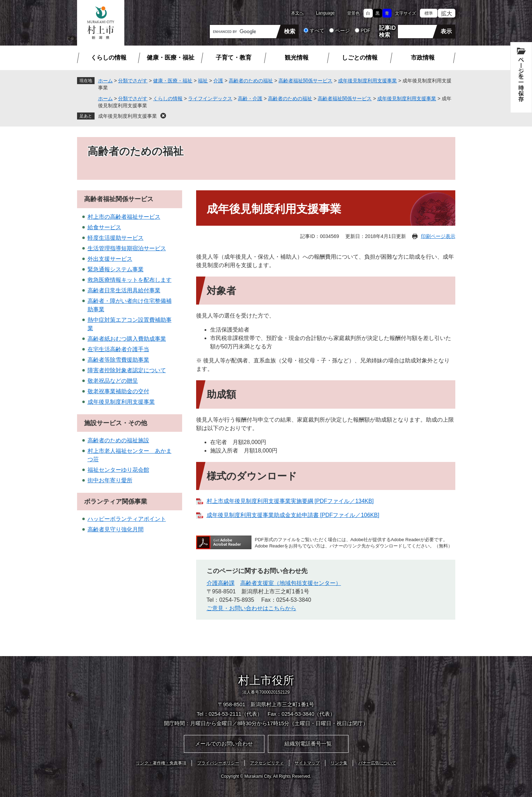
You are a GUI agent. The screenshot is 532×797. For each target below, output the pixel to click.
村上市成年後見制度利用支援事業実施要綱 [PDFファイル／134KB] (290, 501)
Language (325, 13)
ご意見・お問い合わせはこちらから (251, 608)
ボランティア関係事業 (116, 502)
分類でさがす (133, 81)
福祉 (203, 81)
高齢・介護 (250, 98)
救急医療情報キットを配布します (130, 280)
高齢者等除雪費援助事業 (118, 360)
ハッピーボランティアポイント (127, 519)
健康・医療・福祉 (171, 58)
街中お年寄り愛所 (110, 480)
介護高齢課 (221, 583)
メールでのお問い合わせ (224, 744)
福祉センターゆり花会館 (118, 470)
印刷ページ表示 (438, 236)
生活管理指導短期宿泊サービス (127, 248)
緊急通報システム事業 (116, 269)
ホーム (105, 81)
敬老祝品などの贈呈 (113, 381)
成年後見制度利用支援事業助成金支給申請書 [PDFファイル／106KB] (293, 515)
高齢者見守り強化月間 (116, 529)
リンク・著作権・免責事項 (161, 763)
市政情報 (423, 58)
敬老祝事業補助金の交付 (118, 391)
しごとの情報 (360, 58)
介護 (218, 81)
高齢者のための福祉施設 (118, 440)
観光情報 (297, 58)
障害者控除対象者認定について (127, 370)
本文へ (297, 13)
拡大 (447, 13)
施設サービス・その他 (116, 423)
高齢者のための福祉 (251, 81)
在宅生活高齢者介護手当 (118, 349)
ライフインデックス (210, 98)
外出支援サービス (110, 259)
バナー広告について (377, 763)
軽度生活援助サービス (116, 238)
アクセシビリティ (267, 763)
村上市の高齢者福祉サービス (124, 217)
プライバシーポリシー (218, 763)
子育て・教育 (234, 58)
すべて (317, 30)
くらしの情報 (109, 58)
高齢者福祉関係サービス (305, 81)
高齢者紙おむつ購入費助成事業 (127, 339)
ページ (343, 30)
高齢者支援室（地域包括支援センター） (291, 583)
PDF (366, 30)
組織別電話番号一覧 (308, 744)
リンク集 (339, 763)
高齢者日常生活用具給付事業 (124, 290)
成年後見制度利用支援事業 (367, 81)
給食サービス (104, 227)
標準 (429, 13)
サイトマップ (307, 763)
